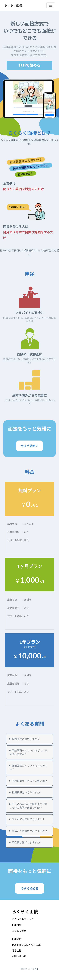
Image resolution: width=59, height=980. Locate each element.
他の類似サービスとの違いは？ (30, 781)
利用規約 (17, 939)
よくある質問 (19, 931)
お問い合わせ (19, 956)
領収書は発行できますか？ (27, 842)
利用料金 (17, 925)
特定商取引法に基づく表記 (26, 945)
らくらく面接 (13, 5)
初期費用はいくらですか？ (27, 792)
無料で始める (29, 65)
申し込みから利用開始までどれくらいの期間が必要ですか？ (28, 806)
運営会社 (17, 950)
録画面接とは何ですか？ (26, 739)
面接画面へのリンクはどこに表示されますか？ (28, 752)
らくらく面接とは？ (23, 919)
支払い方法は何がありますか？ (30, 831)
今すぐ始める (29, 888)
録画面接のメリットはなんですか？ (28, 767)
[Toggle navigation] (51, 5)
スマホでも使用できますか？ (28, 819)
